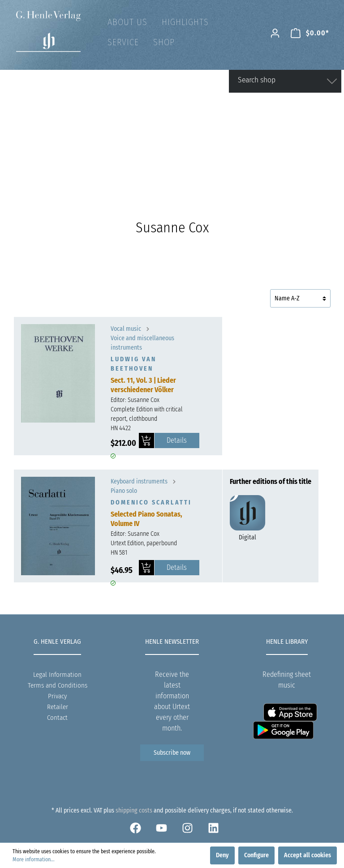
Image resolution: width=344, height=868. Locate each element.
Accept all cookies (307, 855)
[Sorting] (300, 298)
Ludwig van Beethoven (133, 364)
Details (177, 440)
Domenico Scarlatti (151, 502)
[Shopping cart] (310, 33)
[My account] (275, 33)
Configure (256, 855)
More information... (34, 859)
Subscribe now (172, 753)
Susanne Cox (144, 400)
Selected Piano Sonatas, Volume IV (146, 519)
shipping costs (134, 810)
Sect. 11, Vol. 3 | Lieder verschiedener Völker (143, 385)
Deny (222, 855)
